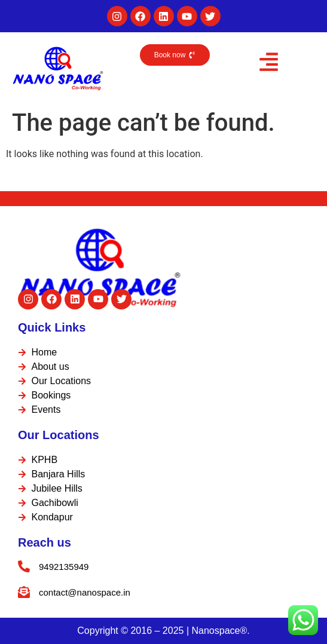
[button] (268, 64)
